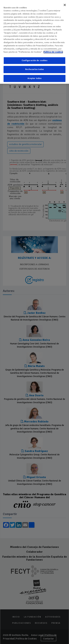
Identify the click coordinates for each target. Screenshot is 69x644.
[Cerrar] (65, 4)
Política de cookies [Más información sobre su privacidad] (53, 52)
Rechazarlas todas (34, 69)
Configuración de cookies (35, 60)
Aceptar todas (35, 78)
